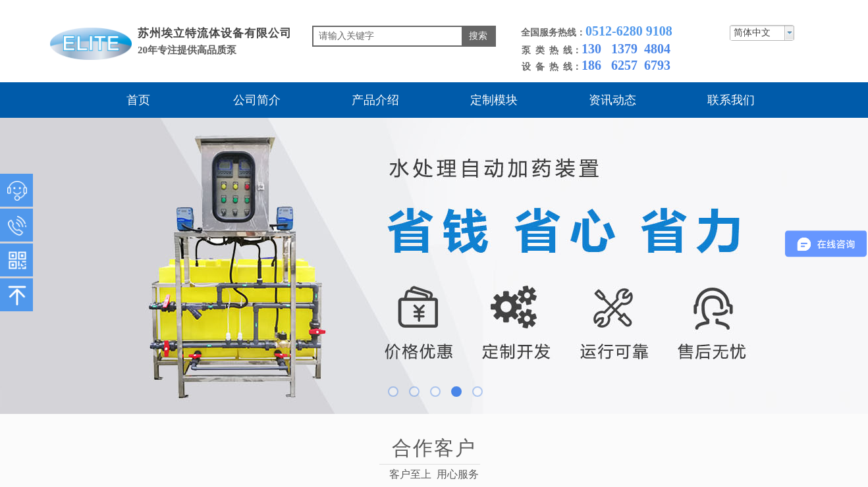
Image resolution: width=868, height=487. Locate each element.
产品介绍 (375, 100)
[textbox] (388, 36)
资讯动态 (612, 100)
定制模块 (494, 100)
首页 (138, 100)
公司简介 (257, 100)
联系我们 (731, 100)
